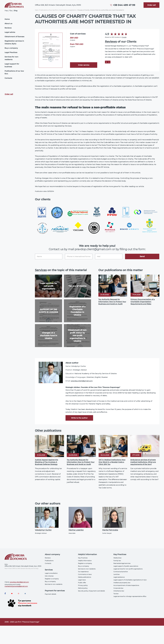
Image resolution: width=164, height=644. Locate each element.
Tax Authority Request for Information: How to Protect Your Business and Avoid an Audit (112, 302)
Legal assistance (119, 577)
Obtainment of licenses (14, 37)
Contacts (8, 78)
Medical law (117, 558)
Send (142, 256)
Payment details (50, 594)
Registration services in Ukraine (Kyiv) (14, 42)
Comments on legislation (68, 10)
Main (37, 10)
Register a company (52, 579)
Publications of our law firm (14, 72)
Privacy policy (83, 585)
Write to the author (79, 418)
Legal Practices (11, 52)
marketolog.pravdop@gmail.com (16, 586)
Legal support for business (12, 65)
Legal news (82, 580)
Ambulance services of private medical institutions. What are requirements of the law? (143, 462)
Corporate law (118, 588)
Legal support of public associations (126, 566)
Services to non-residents (54, 584)
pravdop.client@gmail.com (82, 381)
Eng (16, 11)
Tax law (116, 594)
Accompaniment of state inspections (126, 585)
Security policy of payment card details (91, 591)
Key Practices (83, 558)
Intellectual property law (122, 583)
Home (7, 19)
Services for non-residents (12, 58)
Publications (49, 561)
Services (41, 270)
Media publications (85, 577)
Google (124, 37)
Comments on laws (85, 574)
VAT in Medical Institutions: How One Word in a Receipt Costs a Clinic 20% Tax (112, 462)
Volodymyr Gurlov (43, 530)
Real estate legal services (122, 563)
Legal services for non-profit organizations (128, 569)
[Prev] (106, 62)
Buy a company (11, 48)
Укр (6, 11)
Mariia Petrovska (110, 530)
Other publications (48, 430)
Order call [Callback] (9, 94)
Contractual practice (121, 572)
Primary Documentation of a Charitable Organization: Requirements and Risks (143, 302)
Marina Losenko (76, 530)
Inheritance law (119, 591)
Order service (84, 65)
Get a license (49, 576)
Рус (11, 11)
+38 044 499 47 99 (124, 5)
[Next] (109, 62)
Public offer (82, 583)
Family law (117, 561)
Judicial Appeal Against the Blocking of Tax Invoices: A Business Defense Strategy (46, 462)
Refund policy (83, 588)
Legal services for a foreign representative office (130, 596)
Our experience (83, 572)
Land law (117, 574)
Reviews (8, 28)
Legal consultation (51, 573)
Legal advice (10, 32)
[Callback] (151, 5)
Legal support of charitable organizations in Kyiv (130, 580)
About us (8, 24)
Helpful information (85, 561)
